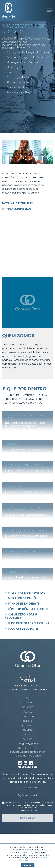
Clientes (27, 712)
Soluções (27, 707)
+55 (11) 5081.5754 (27, 748)
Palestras (27, 726)
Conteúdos (28, 716)
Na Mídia (28, 730)
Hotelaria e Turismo (20, 203)
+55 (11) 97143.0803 (27, 744)
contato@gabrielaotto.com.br (27, 752)
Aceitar (28, 865)
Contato (27, 739)
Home (28, 698)
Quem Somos (28, 703)
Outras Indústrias (18, 209)
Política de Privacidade (27, 756)
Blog (27, 735)
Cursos (27, 721)
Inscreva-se (27, 818)
